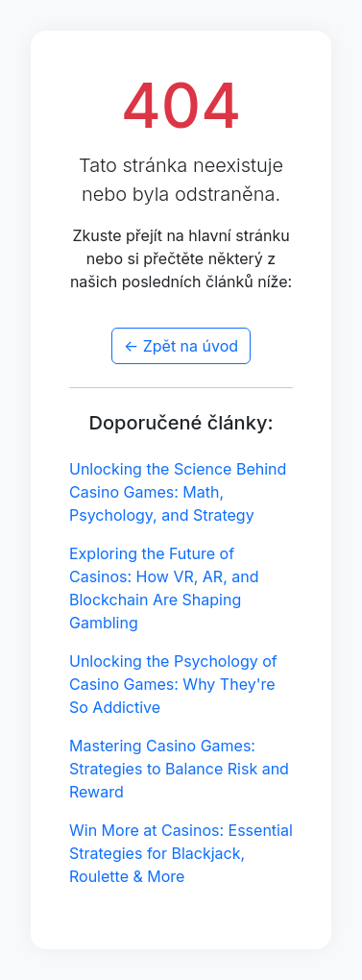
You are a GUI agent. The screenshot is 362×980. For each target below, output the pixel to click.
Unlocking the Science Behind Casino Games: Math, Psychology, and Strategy (178, 492)
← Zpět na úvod (181, 346)
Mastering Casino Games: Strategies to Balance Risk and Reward (179, 769)
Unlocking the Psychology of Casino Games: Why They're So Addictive (173, 684)
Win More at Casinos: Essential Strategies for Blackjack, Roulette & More (181, 853)
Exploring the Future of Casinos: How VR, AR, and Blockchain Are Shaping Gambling (164, 588)
